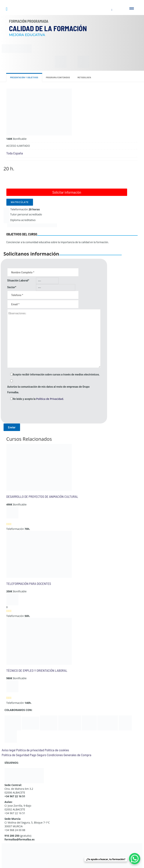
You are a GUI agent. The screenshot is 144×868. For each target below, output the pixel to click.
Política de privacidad (30, 750)
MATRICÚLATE (20, 202)
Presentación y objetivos (24, 77)
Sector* (12, 287)
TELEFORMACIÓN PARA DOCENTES (29, 584)
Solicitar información (67, 192)
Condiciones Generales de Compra (69, 755)
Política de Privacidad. (50, 399)
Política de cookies (57, 750)
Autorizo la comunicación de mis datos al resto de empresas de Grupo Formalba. (48, 389)
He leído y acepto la (38, 399)
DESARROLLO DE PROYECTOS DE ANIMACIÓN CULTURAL (42, 496)
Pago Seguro (38, 755)
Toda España (15, 153)
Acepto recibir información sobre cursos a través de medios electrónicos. (56, 374)
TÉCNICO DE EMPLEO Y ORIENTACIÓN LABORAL (37, 670)
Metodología (84, 77)
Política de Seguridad (15, 755)
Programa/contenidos (58, 77)
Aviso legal (9, 750)
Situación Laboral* (18, 280)
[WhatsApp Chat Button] (135, 859)
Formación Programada (29, 21)
